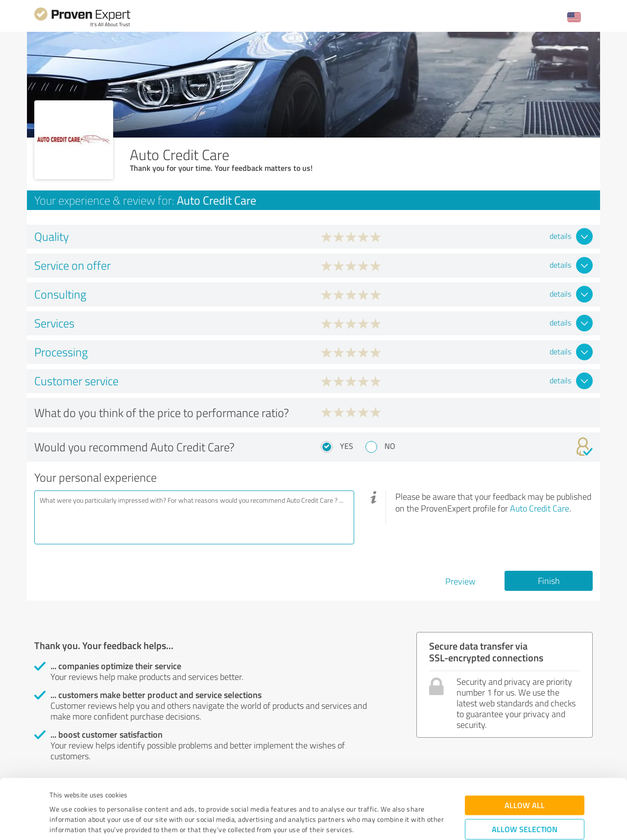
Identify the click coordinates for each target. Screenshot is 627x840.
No (390, 446)
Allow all (525, 749)
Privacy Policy (99, 794)
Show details (375, 822)
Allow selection (525, 773)
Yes (347, 446)
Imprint (61, 794)
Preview (460, 581)
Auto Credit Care (540, 508)
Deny (525, 804)
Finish (549, 581)
